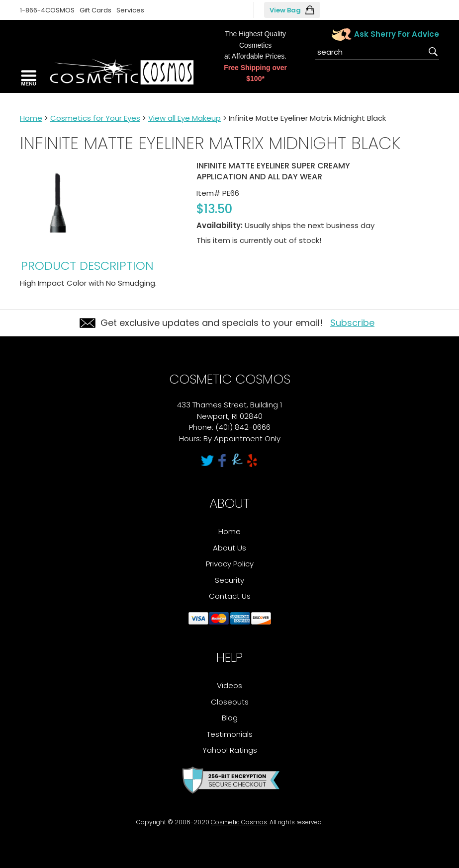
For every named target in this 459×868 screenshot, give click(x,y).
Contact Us (230, 596)
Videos (229, 685)
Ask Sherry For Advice (397, 34)
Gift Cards (95, 10)
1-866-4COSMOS (47, 10)
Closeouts (230, 702)
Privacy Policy (230, 564)
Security (229, 580)
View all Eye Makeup (184, 118)
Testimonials (230, 734)
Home (31, 118)
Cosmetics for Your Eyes (95, 118)
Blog (230, 718)
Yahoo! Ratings (230, 750)
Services (130, 10)
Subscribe (352, 323)
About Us (229, 548)
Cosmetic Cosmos (239, 822)
